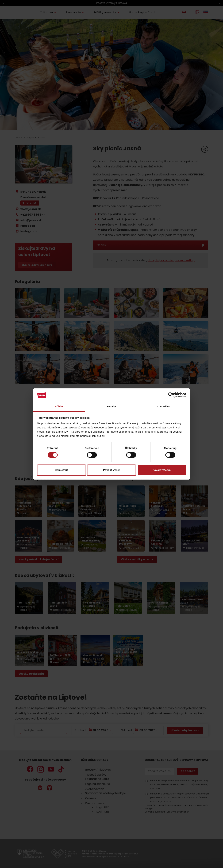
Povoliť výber (111, 470)
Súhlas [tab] (59, 406)
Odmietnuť (61, 470)
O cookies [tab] (164, 406)
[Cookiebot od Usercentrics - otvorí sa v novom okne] (171, 395)
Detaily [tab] (111, 406)
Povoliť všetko (162, 470)
